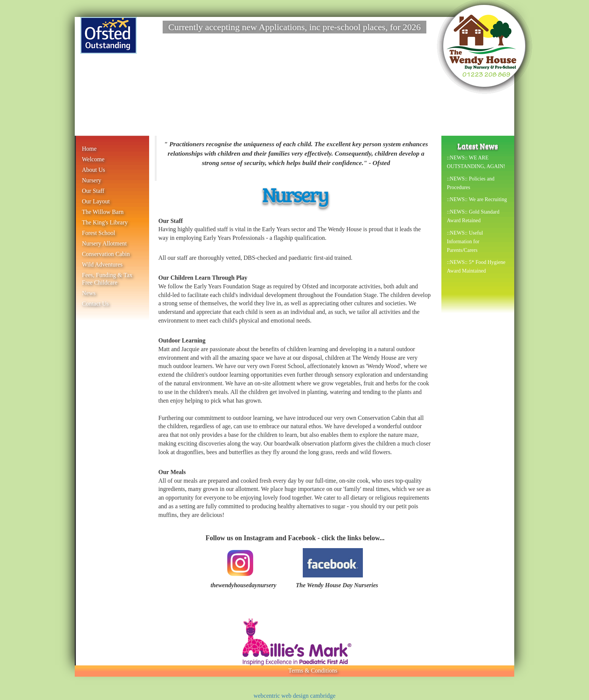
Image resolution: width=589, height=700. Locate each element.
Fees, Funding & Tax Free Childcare (107, 279)
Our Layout (96, 201)
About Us (94, 170)
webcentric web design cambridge (294, 696)
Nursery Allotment (104, 243)
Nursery (92, 180)
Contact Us (95, 304)
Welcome (93, 159)
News (89, 293)
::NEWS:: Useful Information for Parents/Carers (465, 242)
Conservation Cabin (106, 254)
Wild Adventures (102, 264)
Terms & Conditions (313, 670)
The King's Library (105, 222)
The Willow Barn (103, 212)
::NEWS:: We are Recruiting (477, 199)
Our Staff (93, 191)
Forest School (98, 233)
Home (89, 149)
